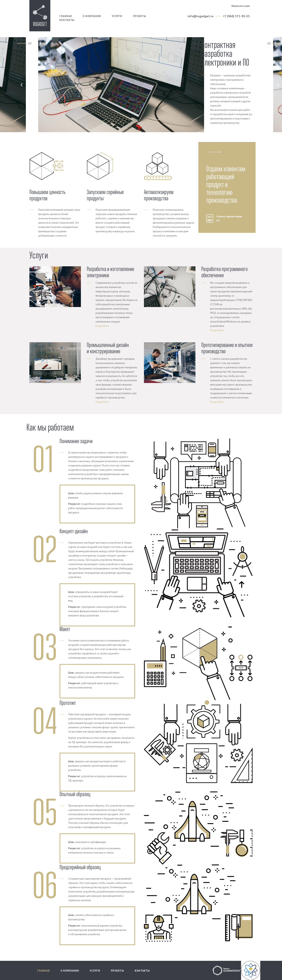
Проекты (140, 16)
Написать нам (241, 6)
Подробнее (102, 326)
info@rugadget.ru (201, 16)
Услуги (117, 16)
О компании (92, 16)
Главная (66, 16)
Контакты (67, 20)
